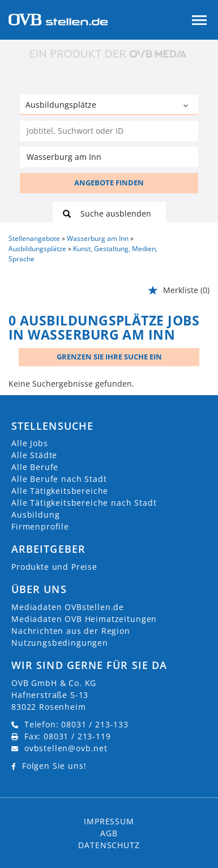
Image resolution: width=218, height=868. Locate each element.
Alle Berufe (35, 467)
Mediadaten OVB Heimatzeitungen (84, 619)
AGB (109, 833)
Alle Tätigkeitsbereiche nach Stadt (84, 503)
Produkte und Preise (54, 567)
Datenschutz (109, 845)
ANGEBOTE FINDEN (109, 183)
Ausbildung (35, 515)
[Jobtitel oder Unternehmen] (109, 131)
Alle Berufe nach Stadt (59, 479)
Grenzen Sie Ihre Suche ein (109, 357)
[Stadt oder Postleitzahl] (109, 157)
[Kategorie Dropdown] (187, 106)
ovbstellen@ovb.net (66, 748)
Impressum (109, 821)
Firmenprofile (40, 526)
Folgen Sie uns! (54, 766)
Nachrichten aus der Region (71, 631)
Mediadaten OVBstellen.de (68, 607)
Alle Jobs (30, 443)
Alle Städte (34, 455)
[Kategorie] (98, 106)
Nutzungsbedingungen (60, 643)
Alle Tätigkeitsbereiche (60, 491)
